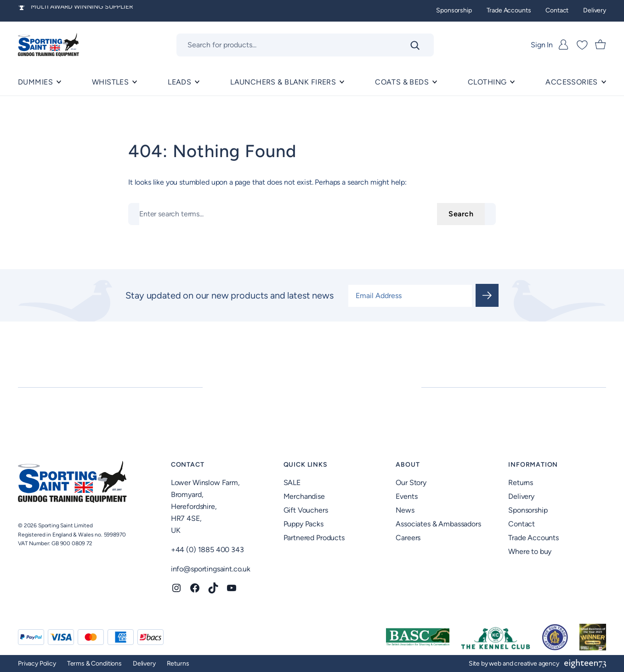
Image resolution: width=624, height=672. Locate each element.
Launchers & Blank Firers (283, 82)
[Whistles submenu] (135, 82)
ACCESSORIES (572, 82)
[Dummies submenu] (59, 82)
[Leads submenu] (197, 82)
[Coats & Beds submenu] (435, 82)
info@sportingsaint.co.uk (211, 569)
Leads (179, 82)
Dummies (35, 82)
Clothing (487, 82)
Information (533, 465)
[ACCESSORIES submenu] (604, 82)
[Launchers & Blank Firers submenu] (342, 82)
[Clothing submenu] (512, 82)
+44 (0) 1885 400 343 (207, 550)
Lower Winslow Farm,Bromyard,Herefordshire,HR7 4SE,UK (205, 506)
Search (461, 214)
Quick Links (306, 465)
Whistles (110, 82)
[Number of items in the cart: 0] (601, 45)
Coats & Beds (402, 82)
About (408, 465)
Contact (188, 465)
